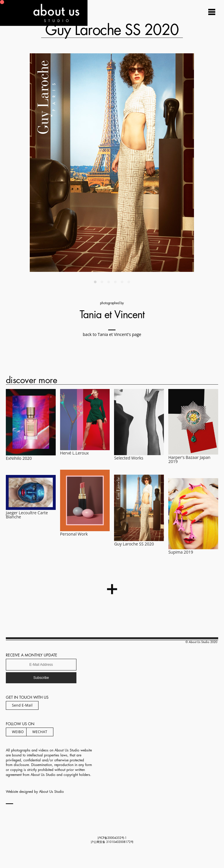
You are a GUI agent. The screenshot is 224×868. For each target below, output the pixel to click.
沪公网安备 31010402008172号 (112, 842)
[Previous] (68, 163)
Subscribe (41, 678)
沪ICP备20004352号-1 (112, 838)
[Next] (156, 163)
